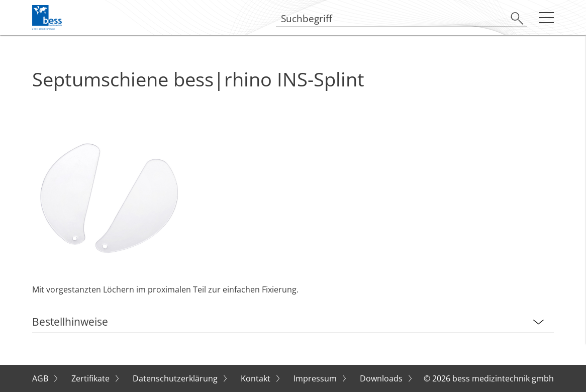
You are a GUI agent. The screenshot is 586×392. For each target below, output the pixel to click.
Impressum (316, 378)
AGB (41, 378)
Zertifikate (91, 378)
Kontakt (257, 378)
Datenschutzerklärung (176, 378)
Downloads (382, 378)
